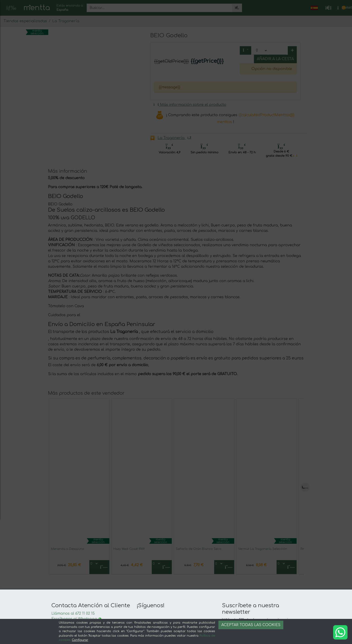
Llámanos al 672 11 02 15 (73, 614)
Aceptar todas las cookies (251, 625)
